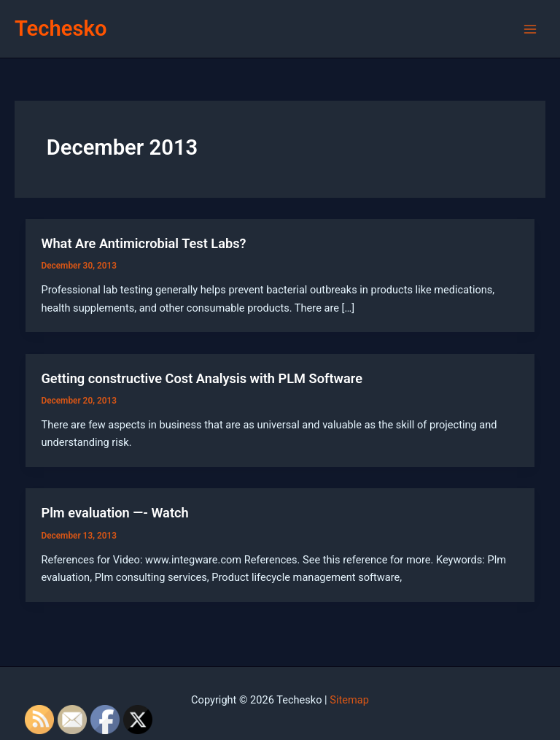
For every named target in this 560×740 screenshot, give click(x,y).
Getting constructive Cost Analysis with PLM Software (202, 378)
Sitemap (349, 700)
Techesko (61, 28)
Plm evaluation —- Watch (114, 513)
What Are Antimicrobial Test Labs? (143, 243)
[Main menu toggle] (530, 29)
